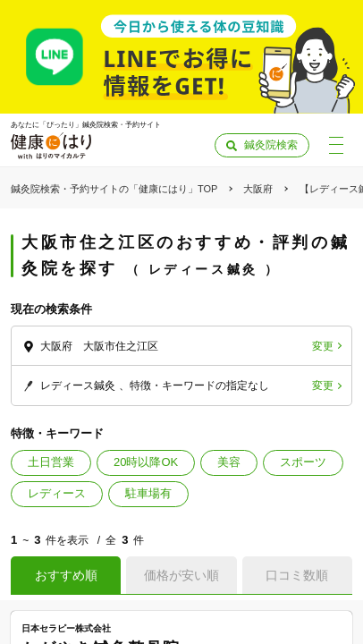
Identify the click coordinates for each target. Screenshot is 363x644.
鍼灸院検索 (271, 145)
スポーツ (303, 462)
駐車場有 (148, 493)
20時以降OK (146, 462)
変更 (323, 346)
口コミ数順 (297, 575)
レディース (57, 493)
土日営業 (51, 462)
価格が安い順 (181, 575)
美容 (229, 462)
